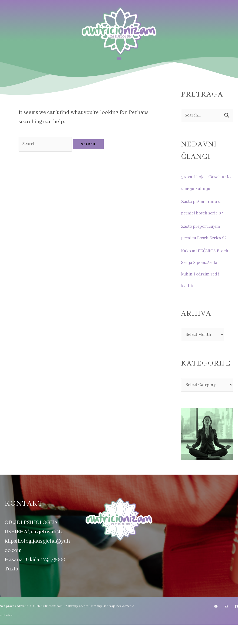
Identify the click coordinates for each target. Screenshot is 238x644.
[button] (119, 58)
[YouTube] (216, 626)
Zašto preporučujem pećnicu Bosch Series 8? (206, 240)
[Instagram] (226, 626)
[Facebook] (236, 626)
